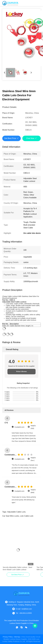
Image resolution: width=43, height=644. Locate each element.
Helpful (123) (33, 427)
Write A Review (22, 372)
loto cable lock (27, 516)
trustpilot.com (19, 427)
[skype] (22, 627)
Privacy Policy (8, 637)
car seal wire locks (11, 516)
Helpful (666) (33, 491)
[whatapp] (17, 627)
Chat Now (30, 138)
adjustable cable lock (16, 512)
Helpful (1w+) (33, 459)
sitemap (17, 637)
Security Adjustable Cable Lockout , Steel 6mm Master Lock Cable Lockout (17, 568)
